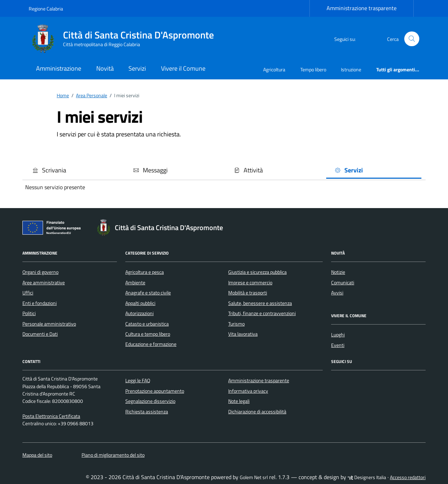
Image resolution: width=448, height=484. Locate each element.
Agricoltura (274, 69)
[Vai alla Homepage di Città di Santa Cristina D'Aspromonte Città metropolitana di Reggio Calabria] (125, 39)
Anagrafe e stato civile (148, 293)
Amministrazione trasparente (362, 8)
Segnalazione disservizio (150, 401)
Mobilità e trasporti (248, 293)
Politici (29, 313)
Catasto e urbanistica (147, 324)
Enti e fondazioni (40, 303)
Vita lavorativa (243, 334)
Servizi (137, 68)
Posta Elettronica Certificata (51, 416)
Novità (105, 68)
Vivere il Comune (183, 68)
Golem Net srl (254, 477)
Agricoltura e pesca (145, 272)
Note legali (239, 401)
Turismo (236, 324)
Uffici (28, 293)
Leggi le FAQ (138, 380)
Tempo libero (313, 69)
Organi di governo (40, 272)
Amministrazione (59, 68)
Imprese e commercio (250, 283)
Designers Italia (367, 477)
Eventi (338, 345)
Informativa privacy (248, 391)
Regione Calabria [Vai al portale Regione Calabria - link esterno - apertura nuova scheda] (46, 9)
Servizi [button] (349, 170)
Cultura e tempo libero (148, 334)
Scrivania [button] (49, 170)
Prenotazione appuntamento (155, 391)
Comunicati (343, 283)
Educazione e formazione (151, 344)
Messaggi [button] (150, 170)
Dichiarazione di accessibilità (257, 412)
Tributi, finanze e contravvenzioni (262, 313)
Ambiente (135, 283)
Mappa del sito (37, 455)
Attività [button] (248, 170)
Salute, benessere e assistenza (260, 303)
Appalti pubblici (140, 303)
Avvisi (337, 293)
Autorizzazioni (139, 313)
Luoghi (338, 335)
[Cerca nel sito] (412, 39)
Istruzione (351, 69)
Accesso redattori (408, 477)
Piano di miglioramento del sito (113, 455)
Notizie (338, 272)
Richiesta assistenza (147, 412)
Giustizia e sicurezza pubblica (257, 272)
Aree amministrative (44, 283)
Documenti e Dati (40, 334)
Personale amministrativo (49, 324)
